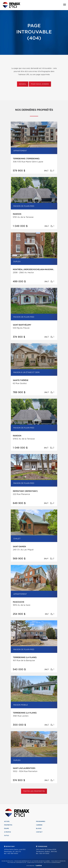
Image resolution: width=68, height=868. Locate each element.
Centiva (38, 865)
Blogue (39, 829)
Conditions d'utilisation (35, 863)
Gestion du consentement (52, 863)
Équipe (7, 829)
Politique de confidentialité (17, 863)
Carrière (39, 825)
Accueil (23, 84)
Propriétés (8, 825)
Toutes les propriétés (34, 791)
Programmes (41, 821)
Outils (7, 836)
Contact (39, 832)
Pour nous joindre (40, 84)
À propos (8, 832)
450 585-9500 (13, 854)
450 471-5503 (44, 854)
